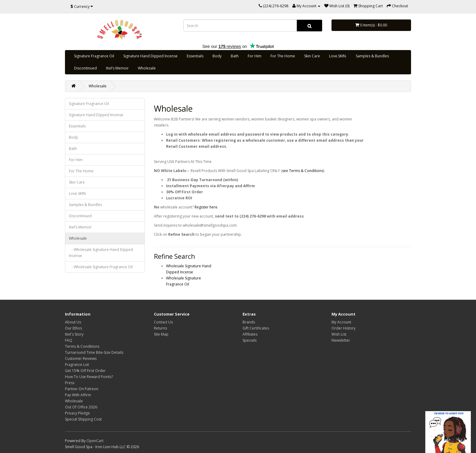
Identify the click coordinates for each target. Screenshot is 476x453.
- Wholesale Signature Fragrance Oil (101, 267)
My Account (341, 322)
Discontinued (85, 68)
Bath (235, 56)
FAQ (69, 340)
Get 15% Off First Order (85, 371)
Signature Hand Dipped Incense (150, 56)
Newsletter (341, 340)
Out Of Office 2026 (81, 407)
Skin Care (312, 56)
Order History (343, 328)
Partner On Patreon (82, 389)
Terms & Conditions (82, 346)
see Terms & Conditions (303, 171)
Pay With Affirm (78, 395)
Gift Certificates (256, 328)
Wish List (339, 334)
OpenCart (95, 441)
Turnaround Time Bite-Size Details (94, 352)
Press (70, 383)
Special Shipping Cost (83, 419)
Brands (249, 322)
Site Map (161, 334)
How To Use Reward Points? (89, 377)
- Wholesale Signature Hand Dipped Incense (101, 253)
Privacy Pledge (77, 413)
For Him (255, 56)
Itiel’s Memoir (117, 68)
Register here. (206, 207)
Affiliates (250, 334)
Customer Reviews (81, 358)
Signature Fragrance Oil (94, 56)
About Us (73, 322)
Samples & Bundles (372, 56)
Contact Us (163, 322)
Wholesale (147, 68)
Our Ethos (73, 328)
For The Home (283, 56)
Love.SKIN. (338, 56)
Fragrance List (77, 365)
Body (217, 56)
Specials (250, 340)
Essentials (195, 56)
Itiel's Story (74, 334)
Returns (160, 328)
